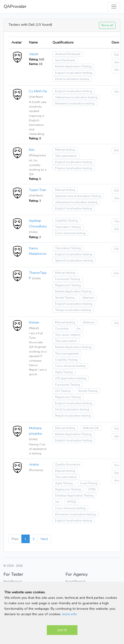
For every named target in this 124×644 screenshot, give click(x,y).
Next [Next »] (44, 539)
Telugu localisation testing (73, 310)
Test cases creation (68, 335)
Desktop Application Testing (74, 496)
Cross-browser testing (70, 233)
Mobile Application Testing (73, 66)
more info (70, 614)
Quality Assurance (67, 464)
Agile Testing (64, 372)
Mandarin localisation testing (75, 103)
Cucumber (62, 329)
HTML (92, 489)
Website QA (91, 428)
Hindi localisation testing (72, 79)
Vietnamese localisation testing (76, 97)
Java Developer (65, 60)
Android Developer (68, 54)
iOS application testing (71, 378)
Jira (78, 329)
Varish (34, 54)
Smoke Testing (65, 298)
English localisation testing (74, 73)
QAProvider (15, 6)
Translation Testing (68, 227)
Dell (117, 55)
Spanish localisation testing (74, 261)
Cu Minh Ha (38, 91)
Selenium (88, 298)
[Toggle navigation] (114, 7)
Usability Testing (66, 221)
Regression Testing (68, 285)
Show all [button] (107, 25)
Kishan (34, 322)
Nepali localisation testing (73, 416)
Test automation (66, 156)
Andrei (34, 464)
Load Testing (89, 483)
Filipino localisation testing (74, 168)
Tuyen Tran (38, 190)
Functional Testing (67, 279)
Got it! (62, 630)
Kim (32, 150)
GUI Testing (63, 391)
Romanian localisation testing (75, 514)
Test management (67, 354)
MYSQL (72, 502)
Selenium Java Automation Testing (78, 196)
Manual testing (65, 150)
